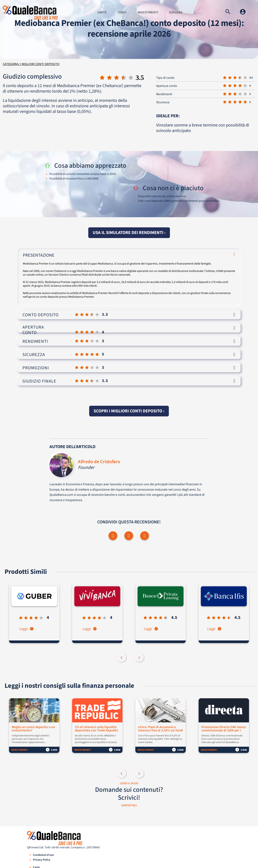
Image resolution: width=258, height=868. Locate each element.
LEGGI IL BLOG (129, 784)
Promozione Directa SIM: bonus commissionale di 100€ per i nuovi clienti (224, 729)
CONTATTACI (129, 805)
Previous (122, 658)
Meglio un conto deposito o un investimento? (34, 729)
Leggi (27, 629)
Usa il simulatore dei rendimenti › (129, 233)
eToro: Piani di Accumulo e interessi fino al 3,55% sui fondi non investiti (161, 729)
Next (140, 658)
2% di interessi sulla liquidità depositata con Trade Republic (97, 729)
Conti (122, 12)
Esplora (176, 12)
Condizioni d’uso (43, 855)
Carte (102, 12)
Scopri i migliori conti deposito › (129, 411)
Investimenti (148, 12)
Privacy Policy (42, 860)
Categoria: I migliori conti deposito (31, 64)
